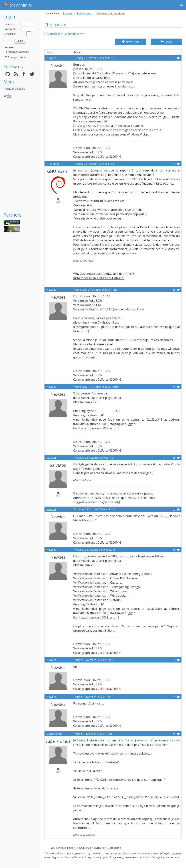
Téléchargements (93, 469)
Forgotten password (17, 52)
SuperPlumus (54, 734)
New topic (131, 42)
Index (70, 848)
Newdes (51, 58)
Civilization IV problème (107, 848)
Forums (68, 13)
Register (10, 47)
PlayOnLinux (84, 13)
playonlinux (17, 5)
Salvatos (51, 458)
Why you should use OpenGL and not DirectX (104, 274)
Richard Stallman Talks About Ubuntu (99, 278)
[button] (181, 5)
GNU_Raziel (53, 164)
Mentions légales (15, 89)
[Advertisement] (20, 155)
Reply (166, 42)
